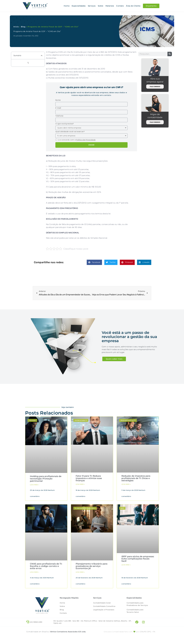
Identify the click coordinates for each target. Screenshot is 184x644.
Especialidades (79, 6)
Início (16, 27)
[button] (42, 55)
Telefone (59, 116)
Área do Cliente (133, 6)
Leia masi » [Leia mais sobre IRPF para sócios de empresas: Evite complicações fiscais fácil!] (126, 565)
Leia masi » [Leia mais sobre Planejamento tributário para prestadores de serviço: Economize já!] (80, 572)
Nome (58, 100)
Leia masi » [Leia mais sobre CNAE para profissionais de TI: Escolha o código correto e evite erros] (34, 572)
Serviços (92, 6)
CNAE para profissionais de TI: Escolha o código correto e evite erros (46, 566)
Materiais (110, 6)
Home (67, 6)
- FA (148, 639)
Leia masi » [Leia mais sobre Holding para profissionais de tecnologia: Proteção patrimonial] (34, 485)
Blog (23, 27)
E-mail (58, 108)
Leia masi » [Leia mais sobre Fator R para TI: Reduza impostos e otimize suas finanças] (80, 484)
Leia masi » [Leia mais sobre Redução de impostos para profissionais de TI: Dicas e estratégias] (126, 484)
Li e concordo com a (77, 140)
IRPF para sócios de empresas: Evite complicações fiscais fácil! (138, 559)
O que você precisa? (65, 124)
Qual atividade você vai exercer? (70, 131)
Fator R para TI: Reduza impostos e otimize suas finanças (89, 478)
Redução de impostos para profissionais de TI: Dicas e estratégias (136, 478)
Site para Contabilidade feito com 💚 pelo (122, 639)
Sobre (101, 6)
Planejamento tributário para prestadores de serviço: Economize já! (92, 566)
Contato (120, 6)
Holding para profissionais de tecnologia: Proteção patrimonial (46, 479)
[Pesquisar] (170, 54)
